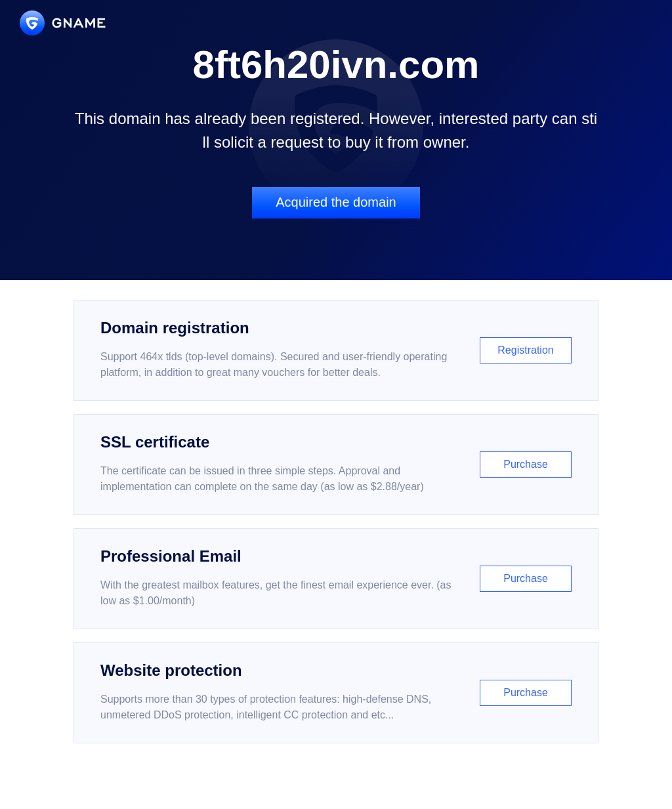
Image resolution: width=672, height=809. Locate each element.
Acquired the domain (336, 202)
